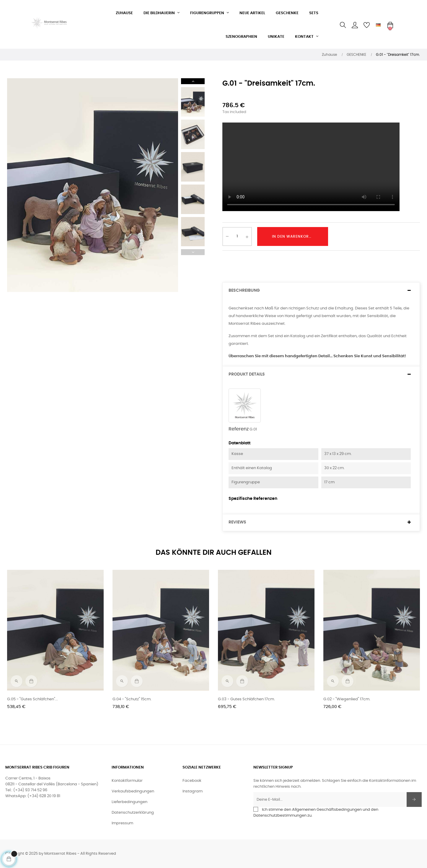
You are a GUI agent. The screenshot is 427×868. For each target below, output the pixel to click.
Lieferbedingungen (129, 802)
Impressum (122, 823)
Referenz (239, 429)
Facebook (192, 781)
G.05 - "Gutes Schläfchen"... (32, 699)
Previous (193, 252)
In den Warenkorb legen (298, 236)
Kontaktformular (127, 781)
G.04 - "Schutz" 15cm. (132, 699)
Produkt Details (247, 374)
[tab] (321, 291)
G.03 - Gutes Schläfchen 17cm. (246, 699)
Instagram (193, 791)
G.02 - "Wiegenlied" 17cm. (347, 699)
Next (193, 81)
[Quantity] (237, 236)
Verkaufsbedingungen (133, 791)
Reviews (237, 522)
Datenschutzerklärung (133, 813)
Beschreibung (244, 291)
